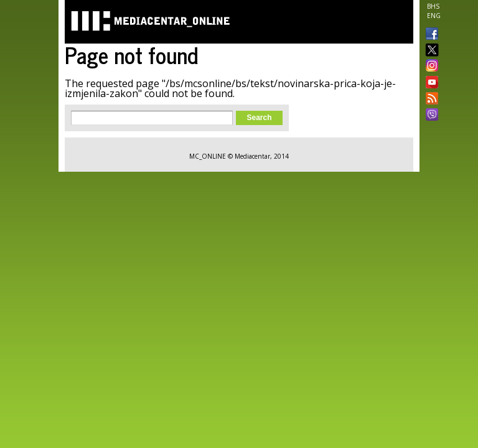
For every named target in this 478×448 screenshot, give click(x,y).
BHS (433, 6)
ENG (434, 16)
